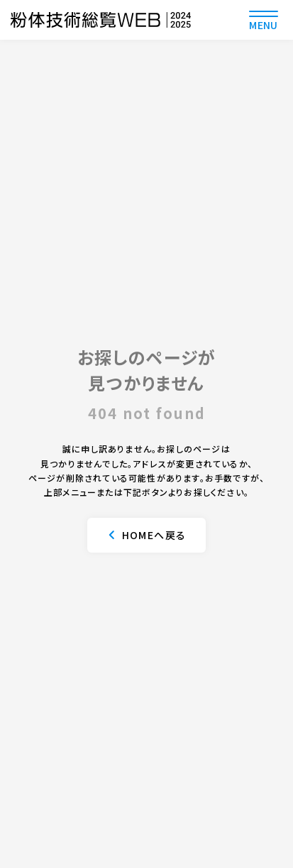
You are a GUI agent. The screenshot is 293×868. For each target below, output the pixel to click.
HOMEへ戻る (154, 535)
